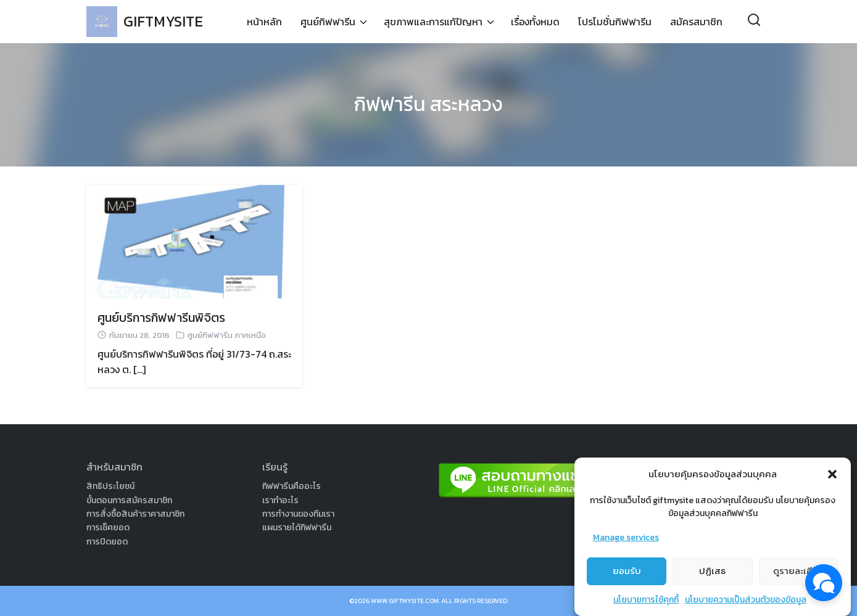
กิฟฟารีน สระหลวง (428, 104)
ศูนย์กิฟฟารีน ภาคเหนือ (227, 335)
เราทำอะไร (280, 500)
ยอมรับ (627, 576)
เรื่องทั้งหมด (535, 22)
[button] (832, 479)
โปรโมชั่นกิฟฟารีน (615, 22)
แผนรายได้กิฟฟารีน (297, 528)
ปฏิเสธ (712, 576)
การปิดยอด (107, 542)
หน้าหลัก (264, 22)
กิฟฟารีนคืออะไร (292, 486)
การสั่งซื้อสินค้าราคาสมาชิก (135, 514)
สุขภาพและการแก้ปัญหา (433, 22)
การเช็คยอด (108, 528)
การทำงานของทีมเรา (298, 514)
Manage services (626, 542)
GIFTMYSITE (163, 21)
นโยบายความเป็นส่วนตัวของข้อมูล (746, 605)
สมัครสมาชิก (696, 22)
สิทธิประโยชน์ (110, 486)
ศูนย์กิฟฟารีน (328, 22)
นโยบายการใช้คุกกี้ (646, 605)
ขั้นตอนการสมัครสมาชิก (129, 500)
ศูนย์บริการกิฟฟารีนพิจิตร (161, 318)
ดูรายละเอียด (799, 576)
